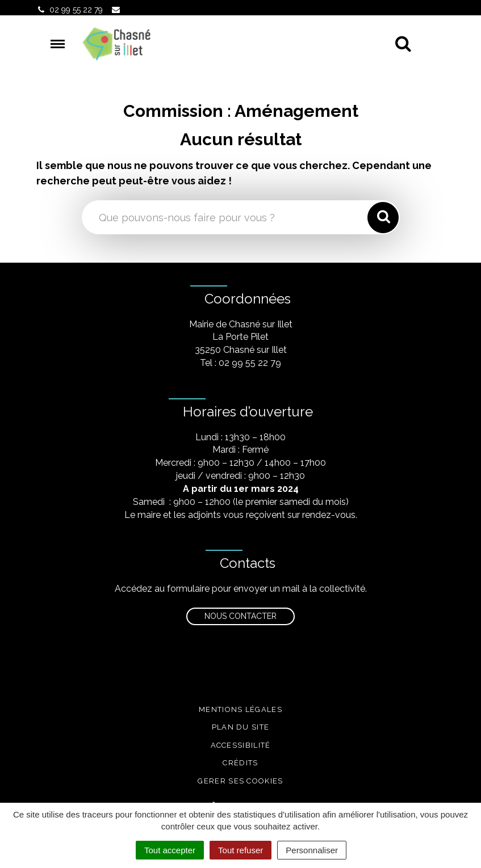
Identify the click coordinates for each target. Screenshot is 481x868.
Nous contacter (240, 616)
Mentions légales (240, 709)
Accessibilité (241, 745)
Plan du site (241, 727)
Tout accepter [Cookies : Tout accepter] (170, 850)
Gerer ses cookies (240, 781)
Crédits (240, 763)
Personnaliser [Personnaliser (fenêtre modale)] (312, 850)
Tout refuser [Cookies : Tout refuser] (240, 850)
